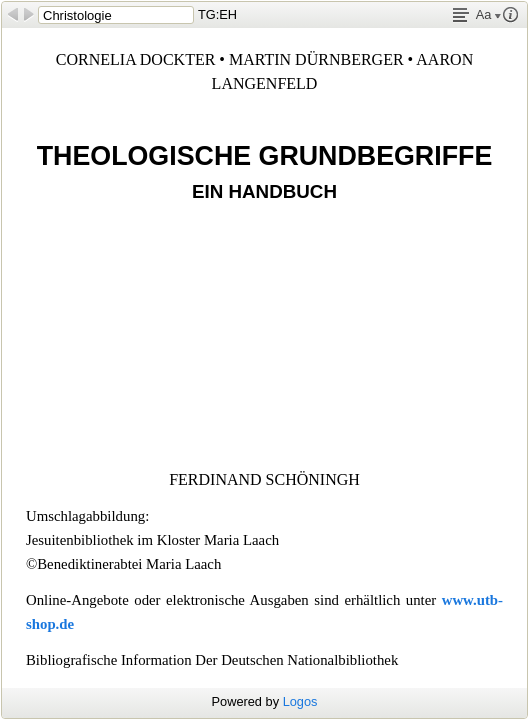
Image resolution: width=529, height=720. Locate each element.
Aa (488, 14)
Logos (300, 701)
